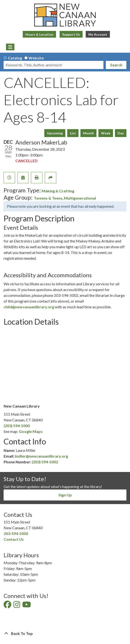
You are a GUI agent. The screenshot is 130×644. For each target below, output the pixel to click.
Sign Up (65, 495)
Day (121, 133)
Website (36, 58)
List (73, 133)
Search (116, 65)
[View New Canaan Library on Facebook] (8, 606)
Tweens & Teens (48, 198)
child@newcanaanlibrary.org (29, 307)
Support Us (71, 34)
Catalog (15, 58)
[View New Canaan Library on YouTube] (27, 606)
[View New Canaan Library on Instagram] (17, 606)
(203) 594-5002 (45, 462)
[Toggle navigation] (10, 47)
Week (106, 133)
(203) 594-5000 (17, 426)
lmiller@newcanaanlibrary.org (41, 456)
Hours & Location (39, 34)
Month (88, 133)
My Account (98, 34)
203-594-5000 (16, 533)
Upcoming (55, 133)
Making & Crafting (58, 191)
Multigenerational (80, 198)
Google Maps (31, 431)
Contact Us (14, 539)
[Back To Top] (65, 633)
